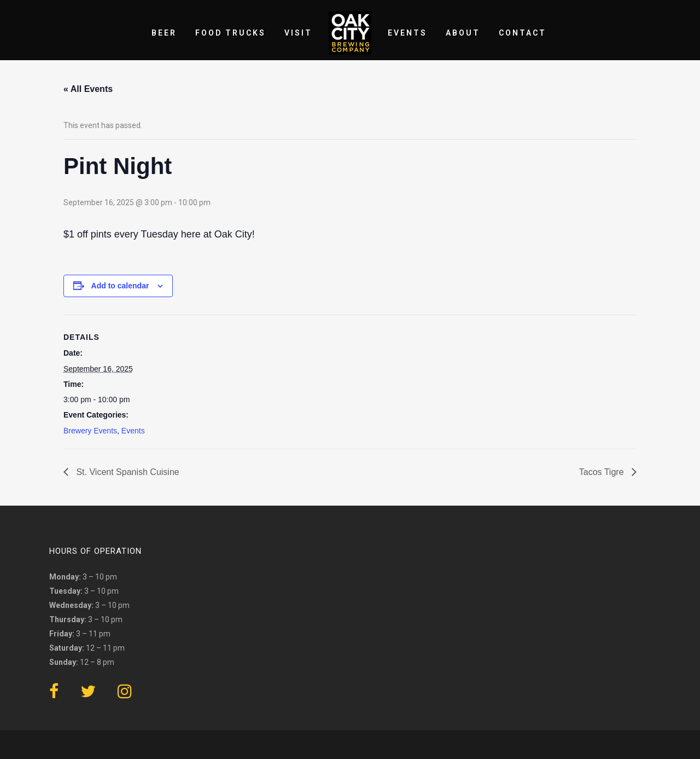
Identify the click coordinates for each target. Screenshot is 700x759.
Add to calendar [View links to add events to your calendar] (120, 286)
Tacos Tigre (603, 472)
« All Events (88, 89)
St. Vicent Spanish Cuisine (127, 472)
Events (133, 431)
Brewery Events (90, 431)
